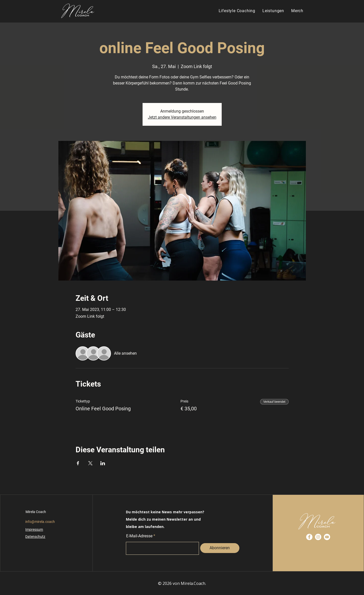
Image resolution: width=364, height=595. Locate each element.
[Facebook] (309, 537)
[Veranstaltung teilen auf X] (90, 463)
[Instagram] (318, 537)
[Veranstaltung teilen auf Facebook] (78, 463)
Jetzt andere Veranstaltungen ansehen (182, 117)
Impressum (34, 529)
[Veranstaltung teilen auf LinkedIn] (103, 463)
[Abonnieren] (220, 548)
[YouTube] (327, 537)
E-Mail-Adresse (139, 536)
